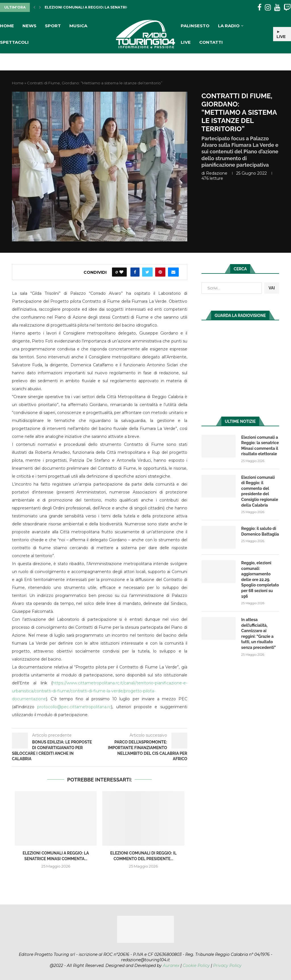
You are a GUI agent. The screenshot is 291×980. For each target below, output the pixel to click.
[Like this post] (121, 272)
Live (186, 42)
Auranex (171, 966)
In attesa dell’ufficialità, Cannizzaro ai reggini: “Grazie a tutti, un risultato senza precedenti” (259, 634)
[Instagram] (268, 8)
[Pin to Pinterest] (160, 272)
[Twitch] (287, 8)
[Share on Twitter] (147, 272)
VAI (272, 288)
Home (7, 26)
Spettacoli (14, 42)
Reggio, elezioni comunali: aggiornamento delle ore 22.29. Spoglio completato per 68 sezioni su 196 (260, 580)
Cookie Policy (196, 966)
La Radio (229, 26)
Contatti (211, 42)
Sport (53, 26)
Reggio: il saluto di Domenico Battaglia (260, 531)
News (29, 26)
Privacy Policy (227, 966)
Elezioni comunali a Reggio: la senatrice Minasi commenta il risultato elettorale (260, 446)
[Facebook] (259, 8)
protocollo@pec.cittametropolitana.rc (74, 707)
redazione (217, 173)
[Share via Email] (173, 272)
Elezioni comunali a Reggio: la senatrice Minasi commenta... (108, 7)
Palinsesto (195, 26)
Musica (78, 26)
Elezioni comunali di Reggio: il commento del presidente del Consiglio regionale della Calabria (260, 491)
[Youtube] (277, 8)
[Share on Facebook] (135, 272)
